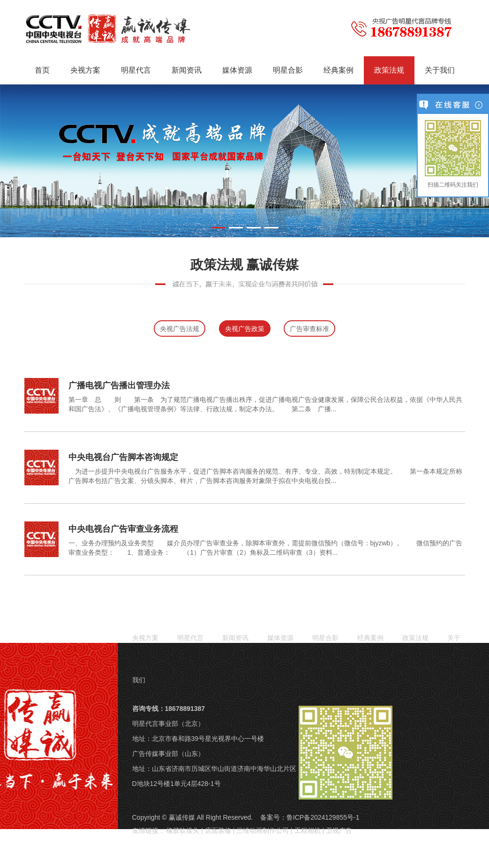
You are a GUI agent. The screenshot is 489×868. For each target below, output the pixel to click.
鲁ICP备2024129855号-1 (323, 817)
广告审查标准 (309, 329)
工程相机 (308, 830)
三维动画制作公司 (263, 830)
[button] (218, 228)
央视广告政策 (245, 329)
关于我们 (440, 70)
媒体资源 (237, 70)
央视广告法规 (180, 329)
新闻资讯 (187, 70)
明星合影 (288, 70)
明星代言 (136, 70)
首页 (42, 70)
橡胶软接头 (183, 830)
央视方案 (85, 70)
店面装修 (218, 830)
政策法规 (389, 70)
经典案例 (339, 70)
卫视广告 (339, 830)
